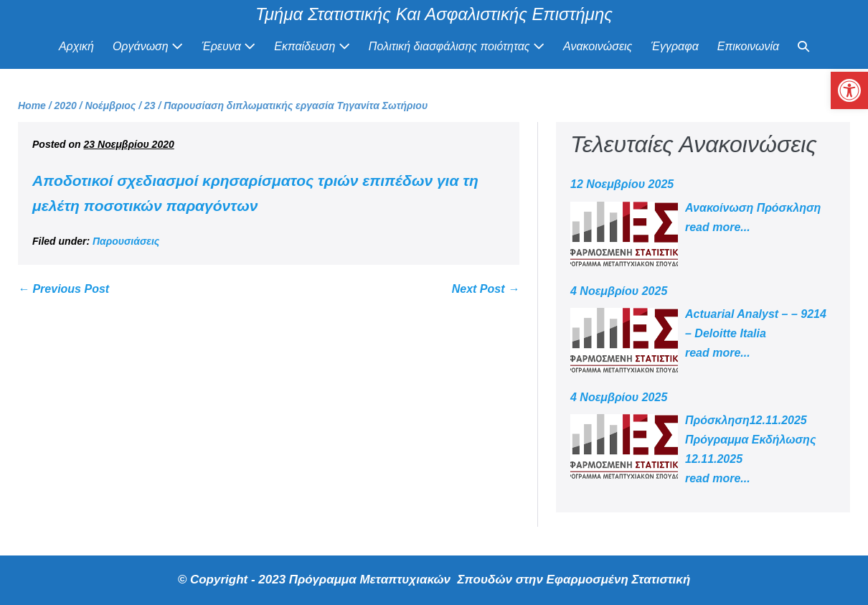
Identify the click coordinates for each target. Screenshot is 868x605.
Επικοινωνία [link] (748, 46)
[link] (849, 90)
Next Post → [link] (486, 289)
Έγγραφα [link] (674, 46)
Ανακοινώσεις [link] (598, 46)
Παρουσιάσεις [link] (126, 241)
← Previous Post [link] (63, 289)
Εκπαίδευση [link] (312, 46)
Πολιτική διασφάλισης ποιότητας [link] (457, 46)
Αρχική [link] (76, 46)
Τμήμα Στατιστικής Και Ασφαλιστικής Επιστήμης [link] (434, 14)
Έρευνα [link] (228, 46)
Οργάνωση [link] (148, 46)
